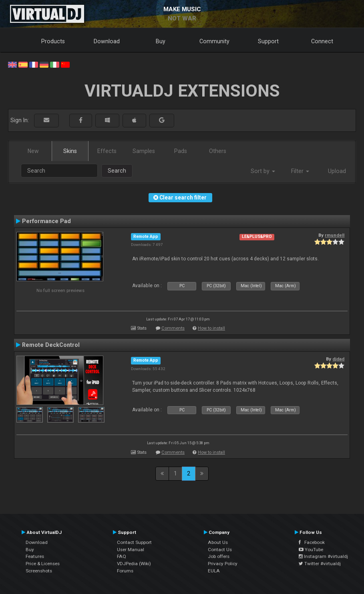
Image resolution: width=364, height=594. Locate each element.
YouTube (311, 550)
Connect (322, 41)
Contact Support (134, 542)
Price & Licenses (43, 564)
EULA (214, 571)
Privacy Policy (223, 564)
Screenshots (39, 571)
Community (214, 41)
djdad (338, 359)
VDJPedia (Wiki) (134, 564)
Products (53, 41)
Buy (161, 41)
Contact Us (220, 550)
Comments (173, 328)
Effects (107, 151)
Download (107, 41)
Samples (144, 151)
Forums (125, 571)
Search (117, 171)
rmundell (335, 235)
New (33, 151)
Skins (70, 151)
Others (218, 151)
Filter (300, 171)
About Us (218, 542)
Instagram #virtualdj (323, 556)
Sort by (263, 171)
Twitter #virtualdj (320, 564)
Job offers (219, 556)
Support (268, 41)
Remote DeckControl (51, 345)
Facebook (312, 542)
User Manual (131, 550)
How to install (211, 328)
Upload (337, 171)
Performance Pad (46, 221)
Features (35, 556)
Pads (181, 151)
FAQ (122, 556)
